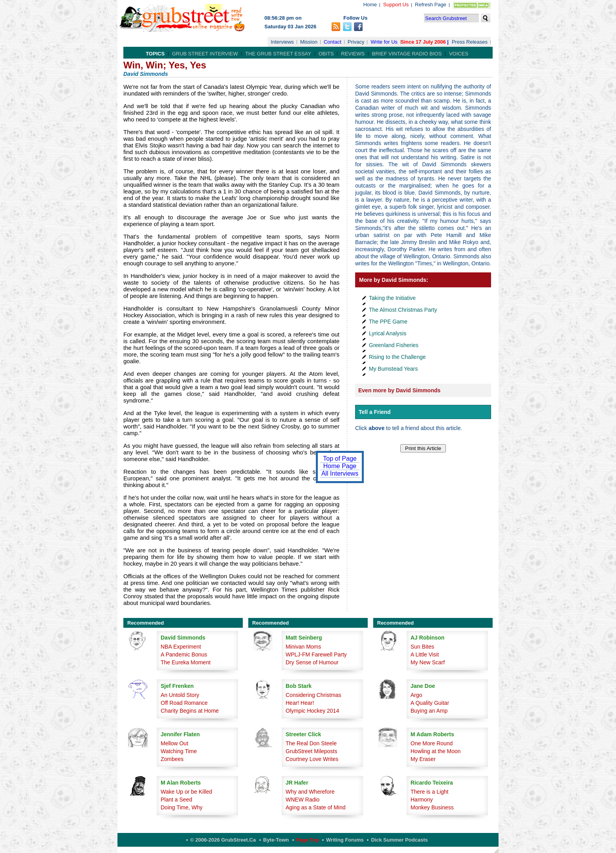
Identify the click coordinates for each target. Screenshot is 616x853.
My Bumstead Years (393, 369)
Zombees (172, 759)
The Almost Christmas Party (403, 310)
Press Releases (470, 42)
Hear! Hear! (300, 703)
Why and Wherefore (310, 792)
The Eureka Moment (186, 662)
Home (370, 5)
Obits (326, 54)
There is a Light (430, 792)
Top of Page (340, 459)
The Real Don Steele (311, 743)
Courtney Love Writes (312, 759)
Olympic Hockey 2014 (312, 711)
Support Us (396, 5)
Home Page (340, 466)
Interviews (282, 42)
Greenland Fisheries (394, 345)
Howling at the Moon (436, 751)
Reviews (353, 54)
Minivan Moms (303, 647)
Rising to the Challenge (397, 357)
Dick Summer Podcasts (399, 840)
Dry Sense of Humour (312, 662)
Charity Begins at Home (190, 711)
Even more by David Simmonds (399, 390)
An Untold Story (180, 695)
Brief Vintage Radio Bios (407, 54)
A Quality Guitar (430, 703)
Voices (459, 54)
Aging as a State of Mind (316, 807)
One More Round (432, 743)
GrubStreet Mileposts (312, 751)
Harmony (422, 800)
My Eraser (423, 759)
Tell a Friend (375, 412)
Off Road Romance (184, 703)
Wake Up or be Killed (186, 792)
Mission (309, 42)
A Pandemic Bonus (184, 654)
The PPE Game (388, 322)
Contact (333, 42)
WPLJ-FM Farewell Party (316, 654)
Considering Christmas (313, 695)
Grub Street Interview (205, 54)
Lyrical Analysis (388, 333)
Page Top (308, 840)
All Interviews (340, 473)
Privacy (356, 42)
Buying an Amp (429, 711)
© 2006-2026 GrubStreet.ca (223, 840)
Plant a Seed (176, 800)
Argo (416, 695)
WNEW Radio (302, 800)
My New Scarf (428, 662)
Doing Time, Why (182, 807)
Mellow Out (174, 743)
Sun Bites (422, 647)
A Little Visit (425, 654)
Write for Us (384, 42)
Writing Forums (345, 840)
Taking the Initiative (392, 298)
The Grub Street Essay (278, 54)
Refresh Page (431, 5)
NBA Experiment (181, 647)
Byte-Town (276, 840)
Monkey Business (432, 807)
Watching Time (179, 751)
